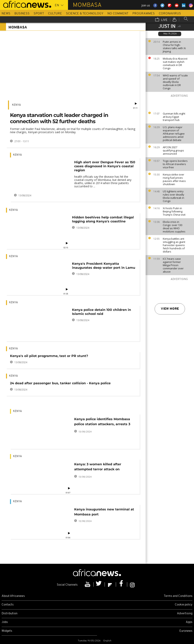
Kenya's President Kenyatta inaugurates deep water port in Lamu (104, 266)
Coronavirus (170, 14)
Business (22, 14)
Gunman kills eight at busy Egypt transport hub (174, 117)
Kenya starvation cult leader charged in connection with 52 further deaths (59, 118)
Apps (189, 622)
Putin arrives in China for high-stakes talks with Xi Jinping (174, 47)
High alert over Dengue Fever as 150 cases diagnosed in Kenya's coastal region (105, 166)
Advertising (185, 614)
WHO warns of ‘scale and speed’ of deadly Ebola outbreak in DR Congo (175, 82)
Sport (39, 14)
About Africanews (13, 596)
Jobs (5, 622)
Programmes (144, 14)
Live (161, 20)
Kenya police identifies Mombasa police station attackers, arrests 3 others (102, 422)
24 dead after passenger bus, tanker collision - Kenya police (60, 383)
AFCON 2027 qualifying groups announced (173, 150)
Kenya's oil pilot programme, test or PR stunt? (49, 356)
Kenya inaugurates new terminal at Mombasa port (104, 512)
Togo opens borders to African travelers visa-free (175, 164)
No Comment (118, 14)
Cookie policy (184, 605)
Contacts (8, 605)
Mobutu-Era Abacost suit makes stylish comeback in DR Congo (175, 63)
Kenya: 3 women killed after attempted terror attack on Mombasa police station (98, 467)
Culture (55, 14)
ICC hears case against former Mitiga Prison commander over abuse (173, 265)
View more (170, 309)
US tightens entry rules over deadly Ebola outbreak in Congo (173, 196)
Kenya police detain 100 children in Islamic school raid (101, 312)
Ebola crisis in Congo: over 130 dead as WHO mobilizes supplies (174, 227)
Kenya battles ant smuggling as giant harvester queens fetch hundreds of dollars (174, 245)
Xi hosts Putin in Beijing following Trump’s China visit (174, 211)
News (6, 14)
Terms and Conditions (178, 596)
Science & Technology (85, 14)
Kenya (16, 105)
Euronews (186, 631)
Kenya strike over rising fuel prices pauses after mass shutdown (174, 179)
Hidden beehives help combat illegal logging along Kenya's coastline (103, 219)
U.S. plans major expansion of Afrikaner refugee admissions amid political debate (174, 134)
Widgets (7, 631)
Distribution (9, 614)
